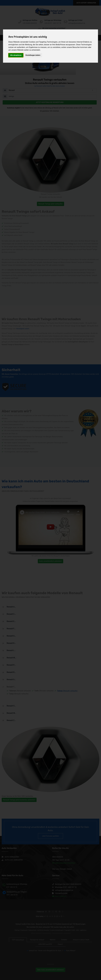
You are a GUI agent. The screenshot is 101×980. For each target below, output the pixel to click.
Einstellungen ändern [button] (33, 55)
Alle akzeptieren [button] (16, 55)
